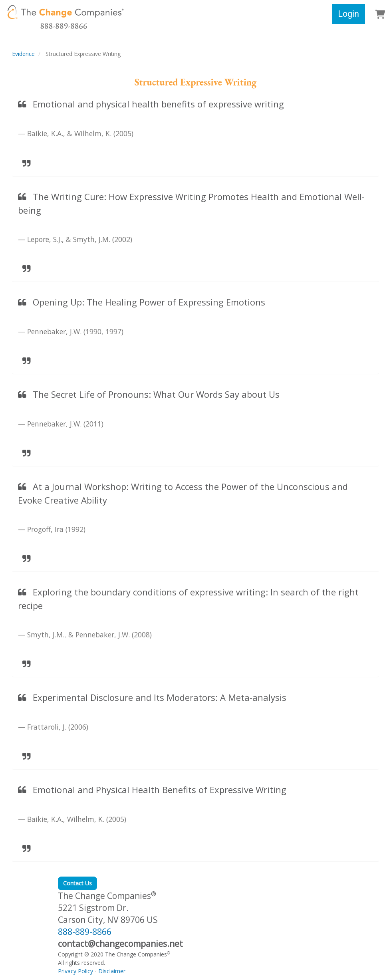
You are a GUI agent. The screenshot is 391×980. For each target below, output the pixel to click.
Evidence (23, 54)
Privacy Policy (75, 971)
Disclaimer (112, 971)
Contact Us (77, 883)
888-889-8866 (64, 26)
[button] (380, 15)
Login (349, 14)
